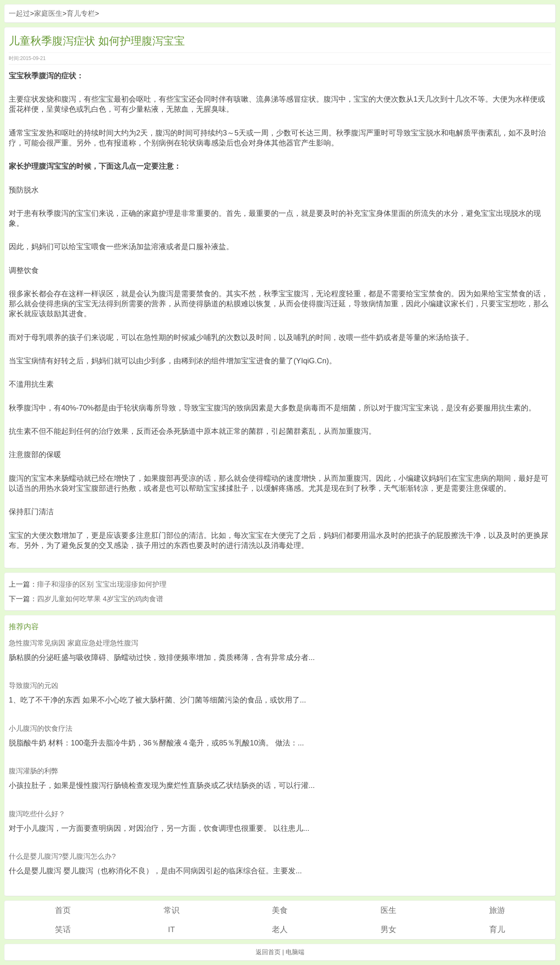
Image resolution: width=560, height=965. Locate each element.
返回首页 (268, 952)
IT (172, 929)
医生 (388, 910)
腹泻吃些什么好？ (37, 814)
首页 (63, 910)
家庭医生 (48, 14)
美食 (280, 910)
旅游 (497, 910)
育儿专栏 (81, 14)
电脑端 (295, 952)
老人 (280, 929)
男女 (388, 929)
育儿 (497, 929)
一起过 (19, 14)
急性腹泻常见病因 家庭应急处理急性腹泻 (73, 643)
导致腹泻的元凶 (34, 686)
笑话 (63, 929)
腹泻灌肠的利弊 (34, 771)
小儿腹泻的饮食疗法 (41, 729)
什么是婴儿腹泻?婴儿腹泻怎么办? (62, 856)
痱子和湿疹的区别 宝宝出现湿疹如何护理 (102, 584)
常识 (172, 910)
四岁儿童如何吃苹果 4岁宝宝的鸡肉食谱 (100, 599)
